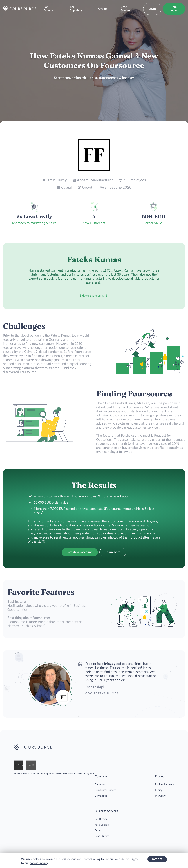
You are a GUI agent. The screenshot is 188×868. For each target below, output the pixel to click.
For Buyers (48, 9)
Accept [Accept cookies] (157, 859)
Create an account (80, 552)
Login (152, 9)
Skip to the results (94, 296)
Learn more (113, 552)
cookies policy (39, 863)
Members (160, 796)
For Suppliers (76, 9)
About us (100, 785)
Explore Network (164, 785)
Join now (174, 9)
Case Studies (125, 9)
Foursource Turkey (105, 790)
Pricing (159, 790)
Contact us (101, 796)
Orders (103, 9)
